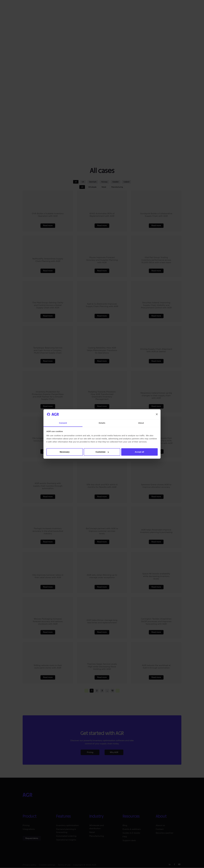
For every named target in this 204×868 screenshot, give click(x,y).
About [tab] (141, 423)
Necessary (65, 452)
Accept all (139, 452)
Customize (102, 452)
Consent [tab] (63, 423)
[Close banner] (157, 414)
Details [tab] (102, 423)
